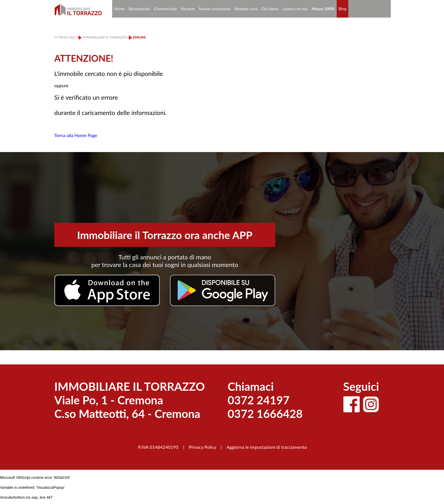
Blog (342, 9)
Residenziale (139, 9)
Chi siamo (270, 9)
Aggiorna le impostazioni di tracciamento (267, 447)
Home (119, 9)
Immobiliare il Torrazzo (105, 37)
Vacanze (188, 9)
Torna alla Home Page (76, 135)
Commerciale (165, 9)
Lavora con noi (295, 9)
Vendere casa (246, 9)
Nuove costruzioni (214, 9)
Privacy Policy (202, 447)
